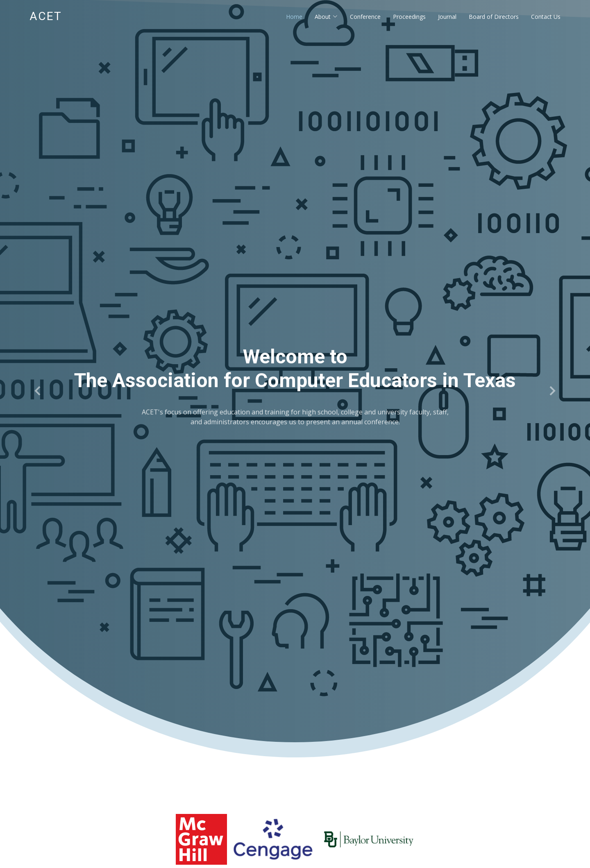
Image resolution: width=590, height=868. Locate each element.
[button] (38, 391)
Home (294, 17)
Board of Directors (494, 17)
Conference (365, 17)
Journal (447, 17)
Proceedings (409, 17)
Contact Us (546, 17)
